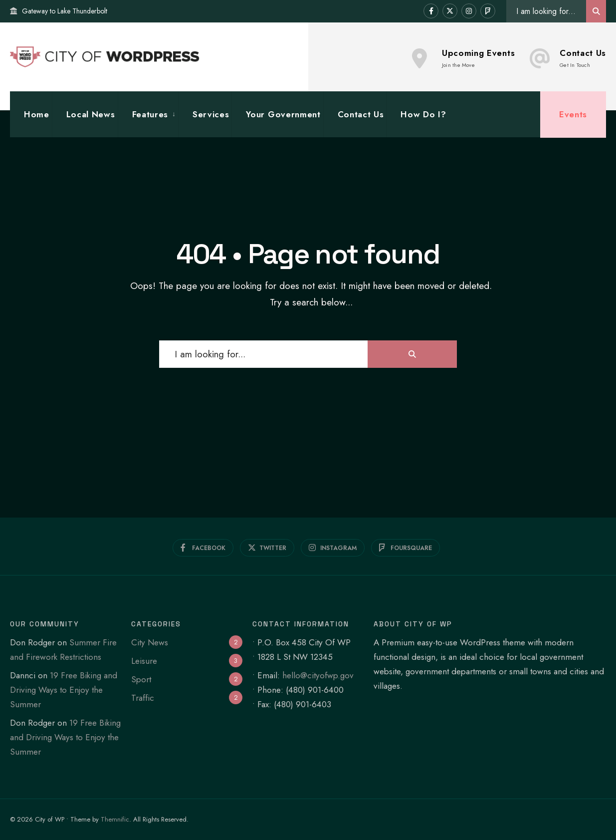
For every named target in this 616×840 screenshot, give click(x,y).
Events (573, 114)
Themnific (115, 819)
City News (150, 642)
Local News (91, 114)
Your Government (283, 114)
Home (37, 114)
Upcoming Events (463, 58)
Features (150, 114)
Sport (141, 679)
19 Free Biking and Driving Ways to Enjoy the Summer (64, 690)
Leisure (144, 661)
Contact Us (568, 58)
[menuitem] (148, 115)
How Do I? (423, 114)
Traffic (143, 698)
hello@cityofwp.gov (318, 675)
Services (211, 114)
